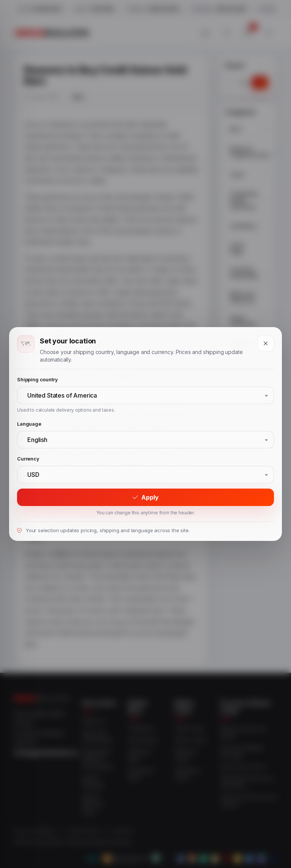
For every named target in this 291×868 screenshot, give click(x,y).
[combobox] (145, 395)
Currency (28, 459)
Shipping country (37, 379)
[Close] (266, 343)
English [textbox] (37, 440)
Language (29, 424)
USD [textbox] (33, 475)
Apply (145, 497)
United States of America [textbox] (62, 395)
